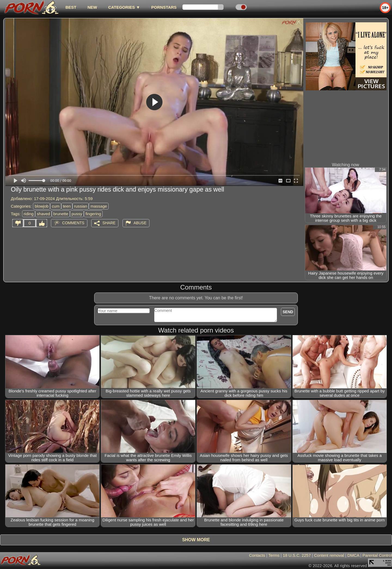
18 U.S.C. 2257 (297, 555)
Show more (196, 540)
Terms (274, 555)
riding (29, 214)
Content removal (329, 555)
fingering (93, 214)
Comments (73, 223)
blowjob (42, 206)
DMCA (353, 555)
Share (109, 223)
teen (67, 206)
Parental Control (377, 555)
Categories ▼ (124, 7)
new (92, 7)
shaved (43, 214)
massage (99, 206)
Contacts (257, 555)
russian (81, 206)
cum (56, 206)
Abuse (140, 223)
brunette (61, 214)
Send (288, 312)
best (71, 7)
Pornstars (164, 7)
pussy (77, 214)
